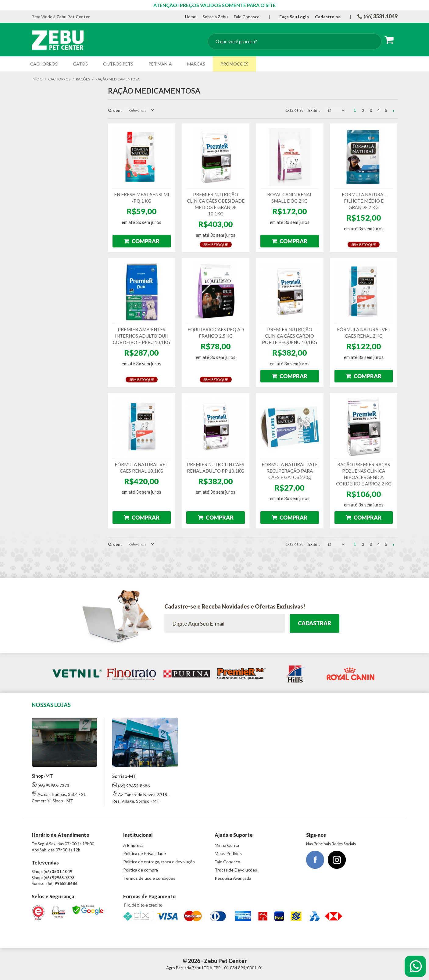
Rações (83, 79)
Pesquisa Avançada (233, 878)
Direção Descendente (160, 110)
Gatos (80, 64)
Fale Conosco (247, 17)
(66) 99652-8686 (131, 785)
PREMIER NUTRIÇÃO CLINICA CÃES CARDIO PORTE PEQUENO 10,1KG (290, 336)
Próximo (394, 111)
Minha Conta (227, 845)
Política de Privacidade (145, 853)
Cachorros (44, 64)
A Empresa (133, 845)
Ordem (115, 110)
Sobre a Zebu (215, 17)
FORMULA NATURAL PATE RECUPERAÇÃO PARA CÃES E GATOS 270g (290, 471)
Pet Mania (160, 64)
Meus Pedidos (228, 853)
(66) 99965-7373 (50, 785)
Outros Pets (118, 64)
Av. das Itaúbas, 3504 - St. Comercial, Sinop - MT (59, 797)
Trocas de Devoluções (236, 870)
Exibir (314, 110)
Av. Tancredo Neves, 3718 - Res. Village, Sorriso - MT (141, 797)
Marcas (196, 64)
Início (37, 79)
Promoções (234, 64)
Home (191, 17)
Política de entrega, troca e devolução (159, 862)
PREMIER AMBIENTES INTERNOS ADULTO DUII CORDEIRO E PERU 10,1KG (141, 336)
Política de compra (141, 870)
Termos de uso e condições (149, 878)
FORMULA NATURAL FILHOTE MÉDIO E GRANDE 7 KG (364, 201)
